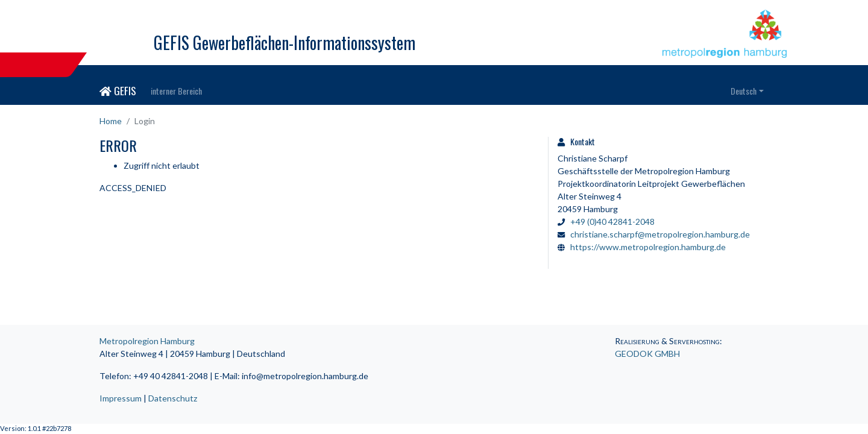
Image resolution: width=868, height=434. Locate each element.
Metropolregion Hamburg (147, 341)
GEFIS (118, 90)
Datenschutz (173, 398)
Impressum (121, 398)
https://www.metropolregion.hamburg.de (648, 247)
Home (111, 121)
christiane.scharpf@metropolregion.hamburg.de (660, 234)
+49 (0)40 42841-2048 (612, 222)
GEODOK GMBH (647, 354)
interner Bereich (176, 91)
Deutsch (744, 91)
